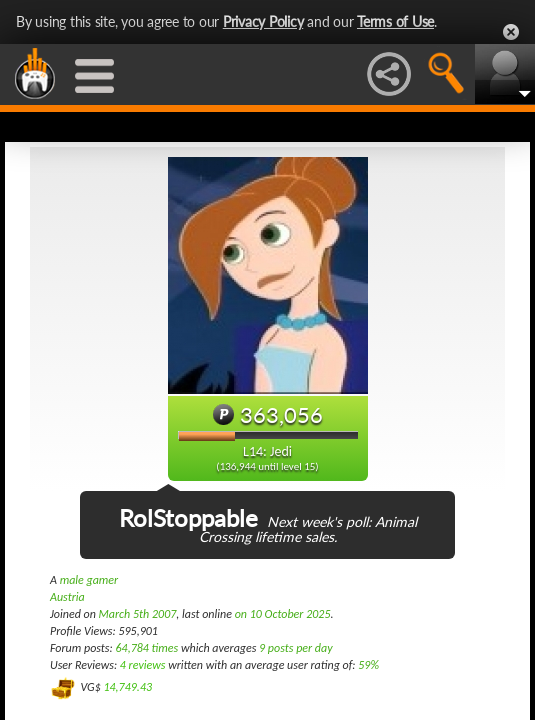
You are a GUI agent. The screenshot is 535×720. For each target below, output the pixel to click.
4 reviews (143, 665)
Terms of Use (395, 21)
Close (511, 32)
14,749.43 (127, 687)
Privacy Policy (263, 21)
